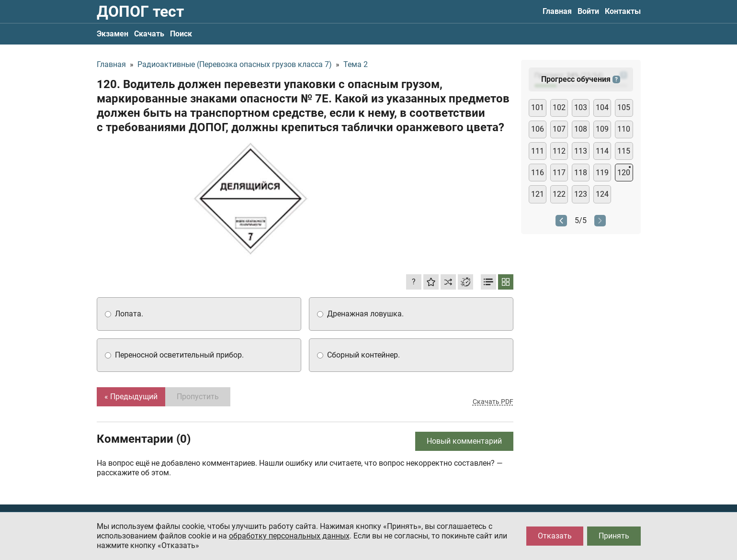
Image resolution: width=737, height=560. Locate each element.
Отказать (555, 536)
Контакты (623, 11)
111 (538, 151)
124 (602, 194)
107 (559, 129)
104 (602, 107)
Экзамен (113, 34)
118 (581, 173)
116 (538, 173)
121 (538, 194)
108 (581, 129)
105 (624, 107)
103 (581, 107)
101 (538, 107)
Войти (588, 11)
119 (602, 173)
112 (559, 151)
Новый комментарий (464, 441)
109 (602, 129)
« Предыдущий (131, 397)
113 (581, 151)
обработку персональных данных (289, 536)
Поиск (181, 34)
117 (559, 173)
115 (624, 151)
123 (581, 194)
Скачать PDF (493, 402)
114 (602, 151)
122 (559, 194)
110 (624, 129)
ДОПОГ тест (140, 11)
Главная (557, 11)
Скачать (149, 34)
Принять (614, 536)
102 (559, 107)
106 (538, 129)
